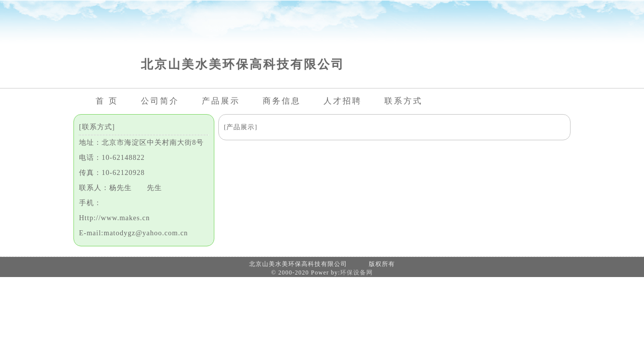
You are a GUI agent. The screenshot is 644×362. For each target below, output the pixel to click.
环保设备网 (356, 273)
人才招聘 (343, 101)
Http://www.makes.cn (114, 218)
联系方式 (404, 101)
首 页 (107, 101)
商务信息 (282, 101)
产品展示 (221, 101)
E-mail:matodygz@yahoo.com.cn (134, 233)
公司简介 (160, 101)
